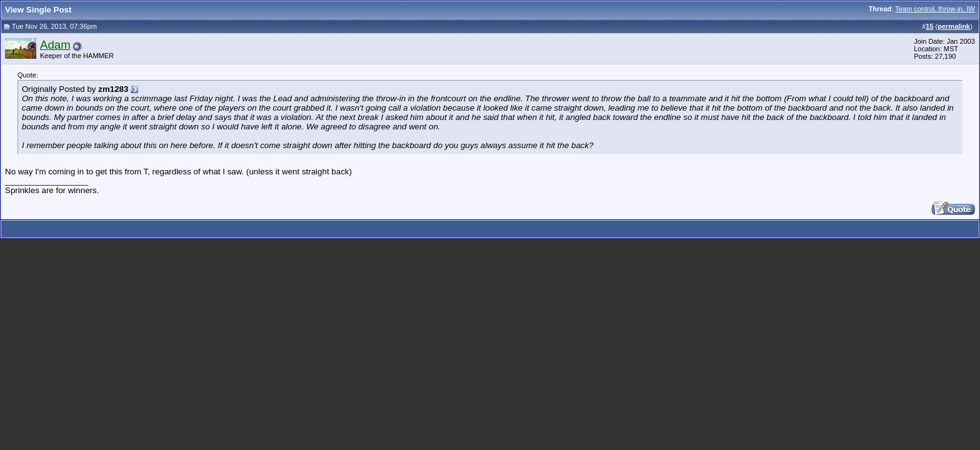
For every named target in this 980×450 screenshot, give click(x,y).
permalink (954, 26)
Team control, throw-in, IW (935, 9)
